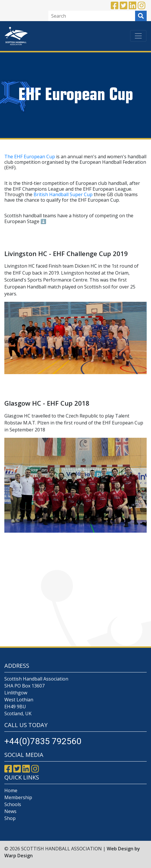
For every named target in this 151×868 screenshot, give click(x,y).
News (10, 811)
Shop (10, 818)
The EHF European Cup (30, 157)
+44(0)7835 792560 (43, 741)
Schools (13, 804)
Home (11, 790)
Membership (18, 797)
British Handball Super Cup (63, 194)
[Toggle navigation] (138, 36)
